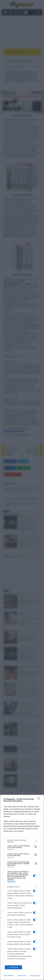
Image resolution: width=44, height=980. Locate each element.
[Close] (39, 799)
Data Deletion (9, 976)
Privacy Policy (35, 976)
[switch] (35, 847)
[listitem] (22, 841)
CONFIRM (13, 967)
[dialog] (22, 887)
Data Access (22, 976)
